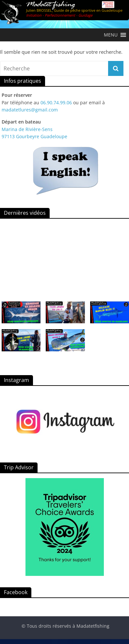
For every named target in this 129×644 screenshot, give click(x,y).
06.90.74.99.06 (56, 102)
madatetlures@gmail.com (30, 110)
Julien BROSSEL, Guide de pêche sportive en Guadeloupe (74, 10)
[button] (111, 35)
